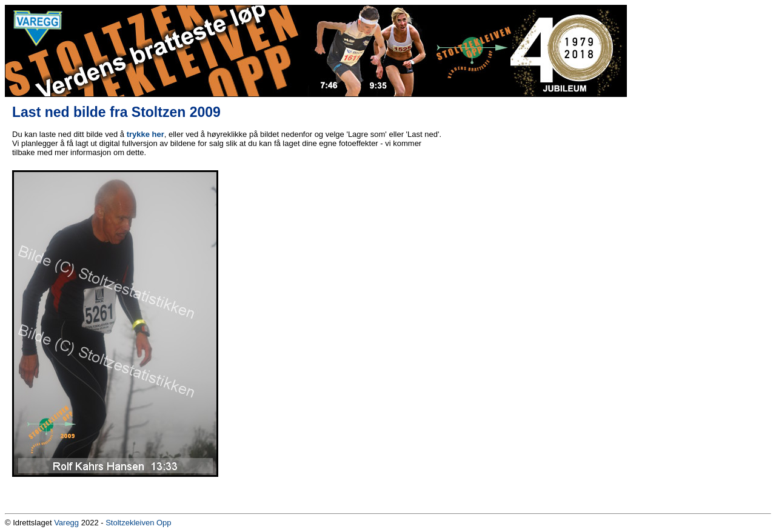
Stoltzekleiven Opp (138, 523)
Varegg (66, 523)
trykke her (145, 134)
